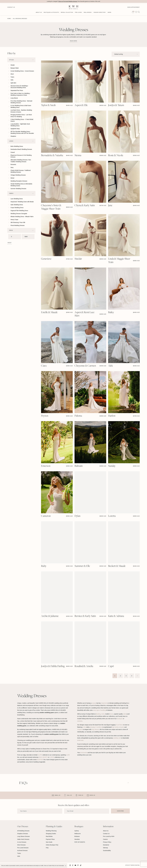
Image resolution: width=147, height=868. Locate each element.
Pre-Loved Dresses (23, 848)
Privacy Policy (107, 842)
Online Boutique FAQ (52, 845)
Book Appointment (134, 7)
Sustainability (107, 851)
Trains (19, 853)
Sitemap (105, 848)
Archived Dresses (22, 851)
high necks (115, 727)
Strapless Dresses (23, 834)
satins (125, 714)
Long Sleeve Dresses (23, 836)
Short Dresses (21, 845)
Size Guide (49, 842)
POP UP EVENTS (80, 842)
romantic (121, 727)
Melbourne (78, 834)
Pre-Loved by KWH (109, 836)
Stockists (77, 839)
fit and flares (119, 725)
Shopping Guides (51, 834)
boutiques (120, 719)
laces (112, 714)
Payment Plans (50, 839)
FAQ (47, 848)
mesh (103, 714)
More (109, 12)
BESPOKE (40, 760)
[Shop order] (126, 54)
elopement (104, 703)
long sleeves (95, 729)
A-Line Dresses (22, 842)
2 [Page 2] (120, 676)
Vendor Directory (100, 12)
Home (9, 19)
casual (94, 703)
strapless (80, 729)
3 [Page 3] (126, 676)
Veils (19, 856)
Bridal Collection (67, 12)
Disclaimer (106, 845)
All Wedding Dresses (23, 831)
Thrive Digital (135, 865)
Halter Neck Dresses (23, 839)
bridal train (80, 740)
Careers (105, 839)
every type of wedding (99, 710)
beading (98, 714)
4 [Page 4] (132, 676)
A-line (84, 727)
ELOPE (40, 755)
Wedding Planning (51, 831)
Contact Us (11, 7)
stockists (80, 721)
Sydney (77, 831)
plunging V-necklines (96, 727)
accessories (84, 753)
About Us (39, 12)
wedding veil (117, 738)
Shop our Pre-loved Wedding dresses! (68, 1)
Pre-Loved (78, 12)
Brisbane (77, 836)
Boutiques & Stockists (51, 12)
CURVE (52, 757)
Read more (73, 41)
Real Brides (88, 12)
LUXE (68, 755)
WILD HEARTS (43, 757)
